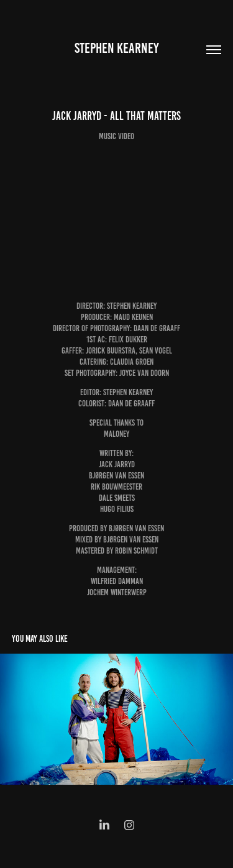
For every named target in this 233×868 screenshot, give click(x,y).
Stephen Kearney (117, 48)
